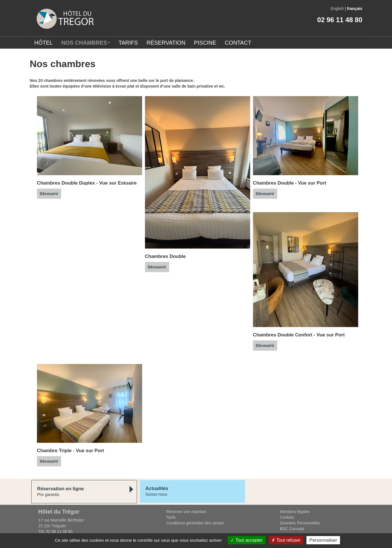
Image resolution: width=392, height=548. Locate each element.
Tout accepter (247, 540)
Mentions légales (295, 512)
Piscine (205, 43)
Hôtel (44, 43)
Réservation (166, 43)
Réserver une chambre (186, 512)
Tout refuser (286, 540)
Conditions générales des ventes (195, 523)
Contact (238, 43)
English (337, 9)
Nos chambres (86, 43)
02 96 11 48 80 (340, 20)
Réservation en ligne (61, 489)
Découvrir (49, 194)
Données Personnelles (300, 523)
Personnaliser (323, 540)
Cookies (287, 517)
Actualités (157, 488)
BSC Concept (292, 529)
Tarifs (128, 43)
